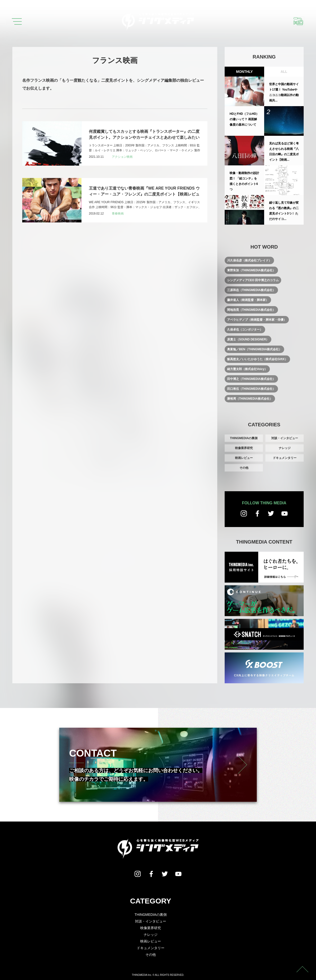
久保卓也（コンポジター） (245, 330)
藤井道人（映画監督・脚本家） (248, 300)
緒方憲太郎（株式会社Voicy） (247, 369)
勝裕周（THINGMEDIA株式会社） (250, 399)
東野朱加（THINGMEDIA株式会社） (251, 270)
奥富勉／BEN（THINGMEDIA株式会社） (254, 349)
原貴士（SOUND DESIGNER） (248, 339)
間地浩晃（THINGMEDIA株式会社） (251, 310)
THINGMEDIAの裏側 (244, 438)
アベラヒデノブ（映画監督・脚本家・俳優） (257, 320)
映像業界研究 (244, 448)
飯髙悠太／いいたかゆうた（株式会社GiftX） (257, 359)
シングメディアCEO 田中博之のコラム (253, 280)
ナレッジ (285, 448)
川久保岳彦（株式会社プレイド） (249, 260)
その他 (244, 468)
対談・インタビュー (285, 438)
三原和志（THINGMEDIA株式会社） (251, 290)
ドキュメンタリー (285, 458)
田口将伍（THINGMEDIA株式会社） (251, 389)
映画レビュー (244, 458)
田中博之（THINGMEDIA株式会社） (251, 379)
